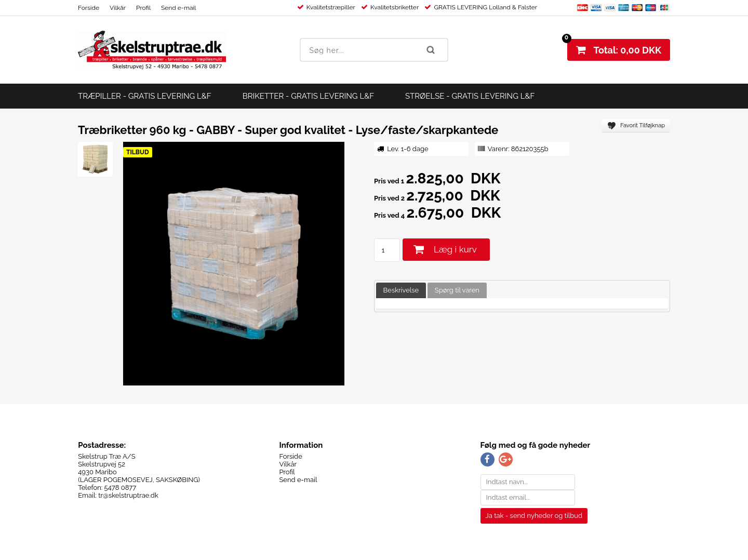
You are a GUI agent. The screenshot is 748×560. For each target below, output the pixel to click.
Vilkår (118, 8)
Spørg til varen (457, 290)
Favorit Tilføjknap (643, 125)
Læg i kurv (455, 249)
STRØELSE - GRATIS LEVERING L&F (470, 96)
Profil (143, 8)
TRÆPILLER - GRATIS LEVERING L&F (145, 96)
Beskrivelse (401, 290)
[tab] (401, 291)
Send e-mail (178, 8)
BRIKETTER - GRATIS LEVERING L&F (308, 96)
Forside (89, 8)
